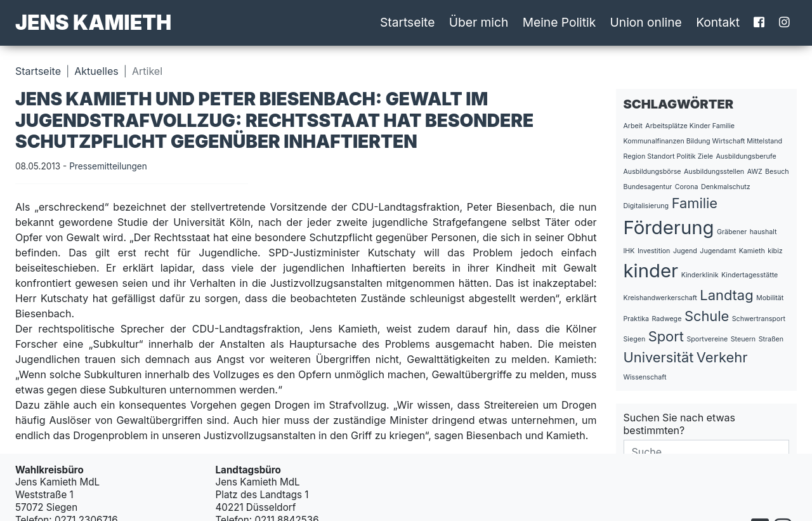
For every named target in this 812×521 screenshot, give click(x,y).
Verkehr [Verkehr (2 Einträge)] (722, 357)
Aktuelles (96, 71)
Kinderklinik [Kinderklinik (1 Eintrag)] (700, 275)
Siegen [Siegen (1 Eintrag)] (635, 339)
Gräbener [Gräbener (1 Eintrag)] (732, 232)
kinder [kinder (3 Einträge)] (651, 271)
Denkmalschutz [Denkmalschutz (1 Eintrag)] (726, 187)
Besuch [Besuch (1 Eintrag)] (777, 172)
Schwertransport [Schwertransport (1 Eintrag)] (759, 319)
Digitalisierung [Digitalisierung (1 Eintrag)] (646, 206)
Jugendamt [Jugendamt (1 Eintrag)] (718, 251)
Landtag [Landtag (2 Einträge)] (726, 295)
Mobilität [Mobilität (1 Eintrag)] (770, 298)
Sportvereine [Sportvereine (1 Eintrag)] (707, 339)
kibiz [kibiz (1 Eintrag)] (775, 251)
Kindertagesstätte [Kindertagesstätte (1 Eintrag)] (750, 275)
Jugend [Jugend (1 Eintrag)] (685, 251)
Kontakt (718, 22)
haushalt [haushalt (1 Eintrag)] (763, 232)
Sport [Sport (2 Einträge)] (666, 336)
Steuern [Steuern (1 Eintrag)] (743, 339)
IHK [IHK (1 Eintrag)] (629, 251)
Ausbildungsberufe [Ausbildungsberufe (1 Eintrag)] (746, 156)
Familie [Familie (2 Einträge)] (695, 203)
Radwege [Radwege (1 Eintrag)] (667, 319)
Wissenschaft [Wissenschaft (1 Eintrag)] (645, 377)
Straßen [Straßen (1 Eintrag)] (771, 339)
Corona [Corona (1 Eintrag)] (687, 187)
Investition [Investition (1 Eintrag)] (654, 251)
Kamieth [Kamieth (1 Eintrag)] (752, 251)
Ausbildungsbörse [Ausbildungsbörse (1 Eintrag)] (652, 172)
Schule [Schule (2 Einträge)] (707, 316)
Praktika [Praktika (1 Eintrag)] (637, 319)
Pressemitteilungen (108, 166)
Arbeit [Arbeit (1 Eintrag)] (633, 126)
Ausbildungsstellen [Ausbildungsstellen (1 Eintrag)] (714, 172)
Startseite (407, 22)
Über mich (479, 22)
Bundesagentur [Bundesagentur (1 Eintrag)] (648, 187)
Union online (646, 22)
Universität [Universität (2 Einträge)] (659, 357)
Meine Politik (560, 22)
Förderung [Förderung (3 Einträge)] (669, 228)
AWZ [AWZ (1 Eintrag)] (755, 172)
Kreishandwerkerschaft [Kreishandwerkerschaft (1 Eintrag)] (660, 298)
